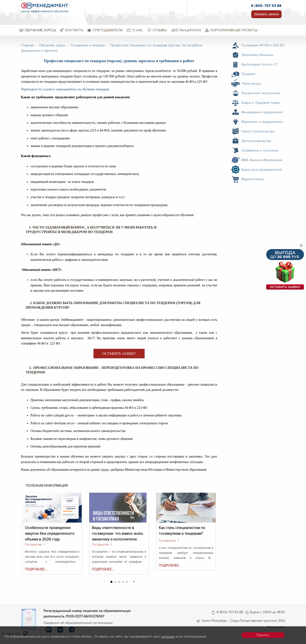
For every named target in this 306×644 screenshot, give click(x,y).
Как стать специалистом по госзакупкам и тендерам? (182, 531)
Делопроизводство (256, 141)
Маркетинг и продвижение (262, 122)
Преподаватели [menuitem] (108, 30)
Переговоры (251, 84)
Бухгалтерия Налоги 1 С (260, 64)
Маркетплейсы (253, 179)
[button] (134, 581)
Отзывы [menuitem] (160, 30)
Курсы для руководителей (262, 170)
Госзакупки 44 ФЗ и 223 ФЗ (263, 45)
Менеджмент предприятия (262, 112)
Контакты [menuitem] (74, 30)
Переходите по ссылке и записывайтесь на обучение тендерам (65, 89)
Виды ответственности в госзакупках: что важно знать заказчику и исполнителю (117, 531)
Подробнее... (36, 569)
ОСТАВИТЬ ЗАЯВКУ (119, 354)
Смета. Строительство (258, 131)
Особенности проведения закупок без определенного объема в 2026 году (50, 531)
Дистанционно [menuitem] (186, 30)
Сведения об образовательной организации (78, 623)
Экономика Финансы (257, 55)
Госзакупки (33, 544)
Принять (263, 635)
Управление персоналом (261, 93)
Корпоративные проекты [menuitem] (234, 30)
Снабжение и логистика (260, 150)
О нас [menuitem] (138, 30)
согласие (168, 636)
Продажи (249, 74)
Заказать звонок (266, 14)
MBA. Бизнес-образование (262, 160)
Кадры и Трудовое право (261, 103)
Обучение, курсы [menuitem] (40, 30)
